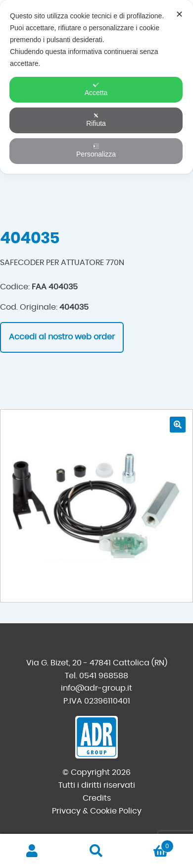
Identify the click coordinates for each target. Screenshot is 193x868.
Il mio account (32, 851)
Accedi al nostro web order (62, 337)
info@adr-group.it (96, 688)
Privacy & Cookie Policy (97, 811)
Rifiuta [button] (96, 120)
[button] (178, 425)
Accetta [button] (96, 89)
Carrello (151, 844)
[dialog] (96, 87)
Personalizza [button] (96, 151)
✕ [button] (179, 14)
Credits (97, 798)
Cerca (96, 851)
